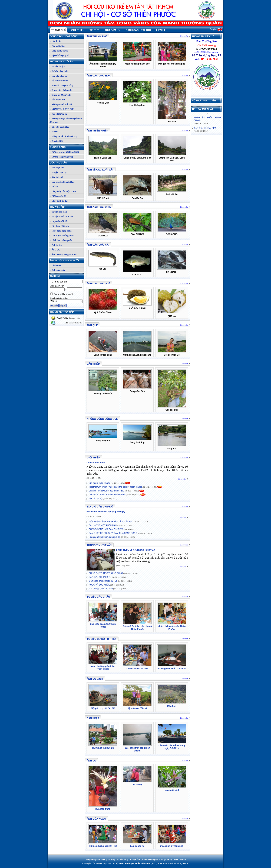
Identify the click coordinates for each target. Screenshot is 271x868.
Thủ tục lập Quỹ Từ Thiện (101, 589)
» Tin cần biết (56, 141)
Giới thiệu (78, 30)
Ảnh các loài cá (98, 245)
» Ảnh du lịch (56, 245)
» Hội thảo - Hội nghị (59, 226)
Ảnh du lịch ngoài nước (67, 260)
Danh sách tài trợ (138, 30)
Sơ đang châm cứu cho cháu (172, 668)
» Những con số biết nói (61, 104)
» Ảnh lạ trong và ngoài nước (63, 255)
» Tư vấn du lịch (57, 66)
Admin (183, 860)
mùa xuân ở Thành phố (172, 846)
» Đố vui (54, 187)
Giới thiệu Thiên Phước (100, 483)
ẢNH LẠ (91, 761)
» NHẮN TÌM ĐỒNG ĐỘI (62, 109)
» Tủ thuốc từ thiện (59, 81)
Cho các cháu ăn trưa (137, 669)
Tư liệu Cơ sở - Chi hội (102, 639)
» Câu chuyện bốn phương (62, 182)
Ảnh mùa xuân (96, 819)
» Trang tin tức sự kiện (60, 95)
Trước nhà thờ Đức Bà (103, 748)
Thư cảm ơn (112, 30)
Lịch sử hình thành (96, 463)
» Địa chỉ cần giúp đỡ (59, 56)
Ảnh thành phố (97, 36)
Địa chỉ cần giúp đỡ (100, 507)
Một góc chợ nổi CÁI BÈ (103, 708)
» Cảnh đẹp (55, 265)
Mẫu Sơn (172, 706)
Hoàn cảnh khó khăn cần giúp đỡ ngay (106, 512)
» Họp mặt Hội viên (59, 221)
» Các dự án (55, 41)
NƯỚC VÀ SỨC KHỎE (99, 585)
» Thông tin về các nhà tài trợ (63, 136)
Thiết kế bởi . (179, 863)
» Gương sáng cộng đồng (61, 157)
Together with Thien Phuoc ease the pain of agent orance (115, 487)
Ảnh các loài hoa (99, 76)
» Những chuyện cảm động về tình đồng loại (66, 120)
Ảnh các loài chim (99, 207)
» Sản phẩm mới (57, 100)
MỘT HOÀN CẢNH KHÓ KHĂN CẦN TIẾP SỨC (111, 522)
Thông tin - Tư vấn (67, 61)
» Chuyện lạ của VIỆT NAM (63, 191)
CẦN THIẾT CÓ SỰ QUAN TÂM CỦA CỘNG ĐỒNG (113, 533)
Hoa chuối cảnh (172, 790)
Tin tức (94, 30)
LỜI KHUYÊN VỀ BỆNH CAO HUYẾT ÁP (136, 550)
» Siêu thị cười (56, 177)
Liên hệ (161, 30)
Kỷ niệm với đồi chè (137, 708)
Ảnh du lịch (95, 679)
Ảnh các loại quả (98, 284)
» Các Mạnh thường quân (62, 236)
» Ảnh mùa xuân (57, 270)
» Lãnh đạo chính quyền (61, 240)
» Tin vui (54, 132)
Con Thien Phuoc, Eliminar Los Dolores (107, 495)
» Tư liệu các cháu (58, 212)
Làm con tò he (137, 846)
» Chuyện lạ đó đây (59, 201)
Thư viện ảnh (67, 207)
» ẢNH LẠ (54, 250)
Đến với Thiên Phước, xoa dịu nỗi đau (106, 491)
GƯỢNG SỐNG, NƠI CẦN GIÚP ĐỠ (106, 529)
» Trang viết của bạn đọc (61, 90)
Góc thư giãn (67, 163)
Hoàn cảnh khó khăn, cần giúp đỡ (104, 537)
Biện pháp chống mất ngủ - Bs (103, 581)
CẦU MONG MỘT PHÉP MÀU (103, 525)
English (216, 29)
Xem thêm (184, 36)
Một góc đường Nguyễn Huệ (103, 846)
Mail (176, 860)
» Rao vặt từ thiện (58, 114)
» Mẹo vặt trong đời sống (61, 85)
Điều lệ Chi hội (96, 499)
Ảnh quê (92, 325)
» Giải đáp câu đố (58, 196)
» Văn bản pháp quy (59, 76)
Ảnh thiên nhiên (98, 131)
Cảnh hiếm (93, 364)
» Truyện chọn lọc (58, 172)
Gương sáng (67, 147)
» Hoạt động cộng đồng (60, 231)
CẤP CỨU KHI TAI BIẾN (100, 577)
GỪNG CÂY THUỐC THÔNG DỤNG (106, 573)
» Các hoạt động (57, 46)
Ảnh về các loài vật (100, 170)
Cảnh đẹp (93, 718)
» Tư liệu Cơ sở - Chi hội (61, 217)
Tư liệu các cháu (98, 597)
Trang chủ (59, 30)
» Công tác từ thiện (59, 51)
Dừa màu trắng (103, 809)
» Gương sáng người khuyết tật (64, 152)
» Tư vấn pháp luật (59, 71)
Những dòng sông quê (102, 419)
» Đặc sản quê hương (59, 127)
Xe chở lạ (137, 785)
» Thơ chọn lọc (57, 168)
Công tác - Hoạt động (67, 36)
